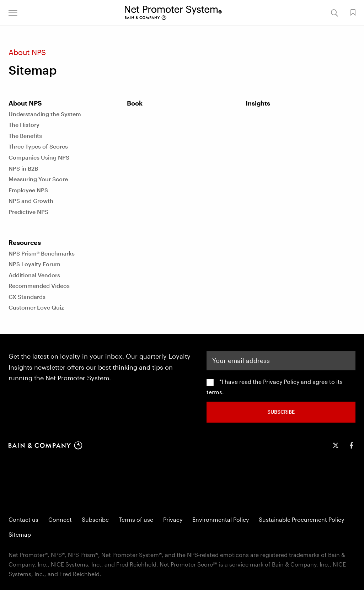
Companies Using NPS (39, 157)
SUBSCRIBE (281, 412)
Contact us (23, 519)
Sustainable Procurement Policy (301, 519)
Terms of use (136, 519)
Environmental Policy (221, 519)
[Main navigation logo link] (173, 13)
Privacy (173, 519)
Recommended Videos (39, 286)
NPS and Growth (31, 201)
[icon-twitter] (336, 445)
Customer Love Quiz (36, 307)
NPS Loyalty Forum (34, 264)
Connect (60, 519)
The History (24, 125)
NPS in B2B (23, 168)
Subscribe (95, 519)
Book (135, 103)
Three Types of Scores (38, 146)
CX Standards (27, 297)
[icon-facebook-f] (351, 445)
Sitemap (20, 534)
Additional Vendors (34, 275)
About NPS (25, 103)
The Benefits (25, 136)
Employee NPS (28, 190)
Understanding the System (45, 114)
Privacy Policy (281, 382)
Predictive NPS (28, 212)
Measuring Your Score (38, 179)
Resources (25, 242)
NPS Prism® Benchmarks (42, 253)
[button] (13, 13)
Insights (258, 103)
